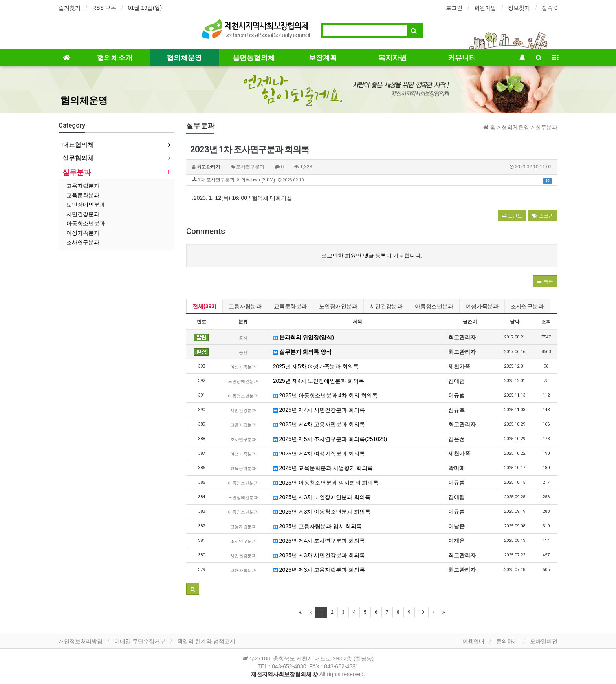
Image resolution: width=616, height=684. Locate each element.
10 (422, 612)
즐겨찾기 (70, 8)
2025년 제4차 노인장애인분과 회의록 (319, 381)
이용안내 (473, 641)
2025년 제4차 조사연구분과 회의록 (319, 541)
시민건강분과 (386, 306)
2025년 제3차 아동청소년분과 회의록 (322, 512)
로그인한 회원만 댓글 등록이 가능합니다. (372, 256)
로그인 (454, 8)
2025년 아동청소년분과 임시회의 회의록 (326, 483)
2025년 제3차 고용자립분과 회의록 (319, 570)
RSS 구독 (104, 8)
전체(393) (204, 306)
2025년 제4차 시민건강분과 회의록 (319, 410)
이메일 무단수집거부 (140, 641)
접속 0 (550, 8)
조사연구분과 (527, 306)
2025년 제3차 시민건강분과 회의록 (319, 555)
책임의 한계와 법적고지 (206, 641)
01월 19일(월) (145, 8)
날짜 (515, 322)
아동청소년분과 (434, 306)
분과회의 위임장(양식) (303, 337)
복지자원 (392, 58)
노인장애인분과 (338, 306)
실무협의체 (78, 158)
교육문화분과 (290, 306)
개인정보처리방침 (81, 641)
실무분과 (77, 172)
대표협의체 (78, 145)
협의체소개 (115, 58)
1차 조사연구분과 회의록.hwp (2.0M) (372, 180)
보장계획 (323, 58)
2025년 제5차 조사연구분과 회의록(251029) (330, 439)
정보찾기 (519, 8)
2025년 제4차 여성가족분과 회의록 (319, 454)
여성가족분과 (482, 306)
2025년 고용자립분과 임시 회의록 (318, 526)
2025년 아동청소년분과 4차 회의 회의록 (325, 395)
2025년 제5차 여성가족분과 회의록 (316, 366)
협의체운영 (184, 58)
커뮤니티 (462, 58)
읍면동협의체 (254, 58)
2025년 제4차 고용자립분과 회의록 (319, 424)
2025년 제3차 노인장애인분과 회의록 (322, 497)
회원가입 (485, 8)
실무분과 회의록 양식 (302, 352)
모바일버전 (544, 641)
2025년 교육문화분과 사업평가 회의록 (323, 468)
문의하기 (507, 641)
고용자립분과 (245, 306)
